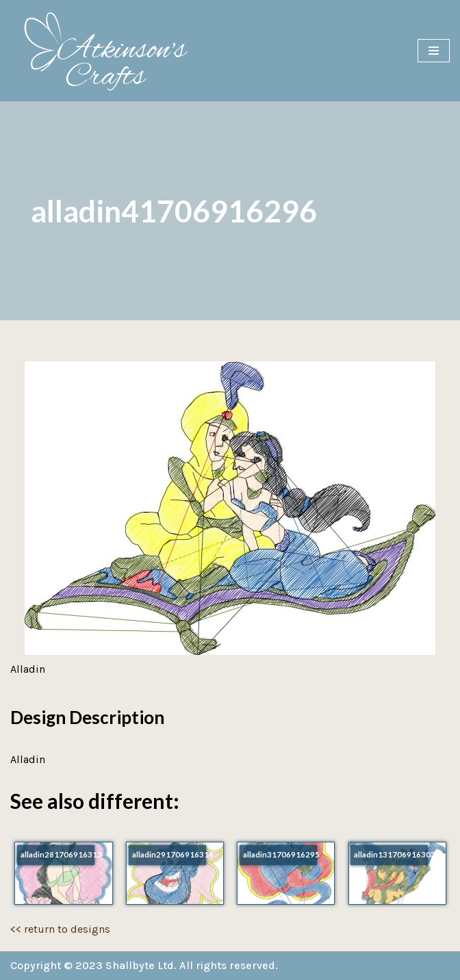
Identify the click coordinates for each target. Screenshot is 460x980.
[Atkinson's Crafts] (113, 51)
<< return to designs (60, 929)
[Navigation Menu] (434, 51)
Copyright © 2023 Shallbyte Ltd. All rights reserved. (144, 965)
